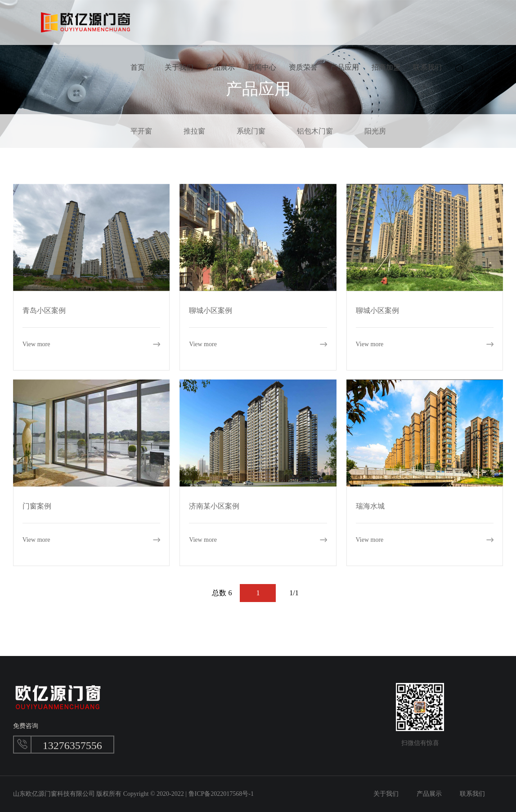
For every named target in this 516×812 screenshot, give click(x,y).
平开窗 (141, 131)
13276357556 (72, 745)
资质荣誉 (303, 67)
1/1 (294, 593)
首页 (138, 67)
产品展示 (220, 67)
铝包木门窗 (315, 131)
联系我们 (427, 67)
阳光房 (375, 131)
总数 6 (222, 593)
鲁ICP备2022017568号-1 (221, 794)
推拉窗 (194, 131)
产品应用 (345, 67)
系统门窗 (251, 131)
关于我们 (179, 67)
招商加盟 (386, 67)
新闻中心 (262, 67)
